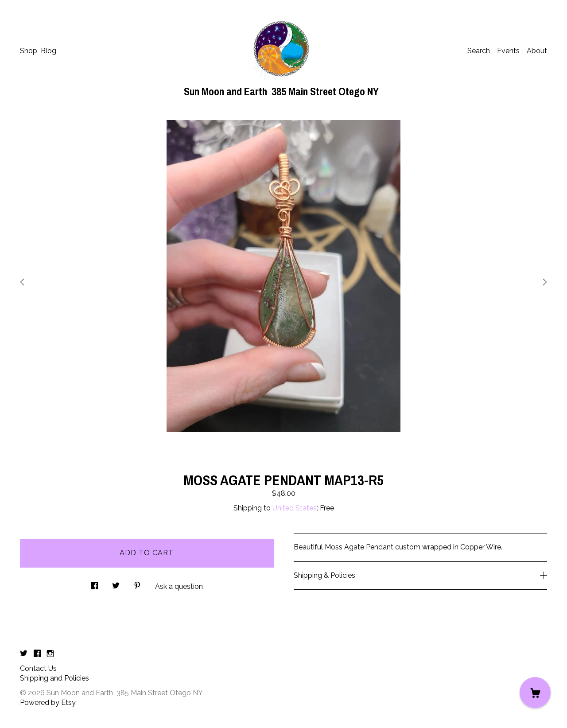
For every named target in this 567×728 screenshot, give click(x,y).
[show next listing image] (525, 280)
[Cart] (535, 693)
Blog (49, 51)
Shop (29, 51)
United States (295, 508)
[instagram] (50, 654)
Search (479, 51)
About (537, 51)
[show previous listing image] (42, 280)
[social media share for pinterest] (137, 584)
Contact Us (38, 668)
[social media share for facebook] (94, 584)
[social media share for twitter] (116, 584)
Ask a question (179, 586)
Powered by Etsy (48, 703)
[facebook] (37, 654)
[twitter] (24, 654)
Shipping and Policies (54, 678)
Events (508, 51)
